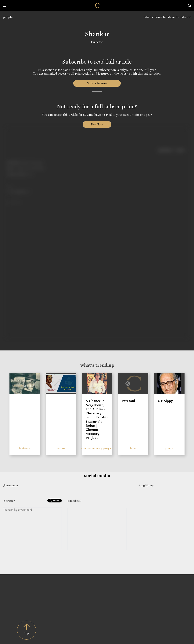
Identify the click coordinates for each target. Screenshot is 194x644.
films (133, 448)
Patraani (128, 401)
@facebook (74, 501)
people (8, 17)
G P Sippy (165, 401)
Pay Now (97, 124)
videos (61, 448)
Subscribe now (97, 83)
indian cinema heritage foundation (167, 17)
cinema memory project (97, 448)
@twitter (9, 501)
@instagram (10, 485)
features (25, 448)
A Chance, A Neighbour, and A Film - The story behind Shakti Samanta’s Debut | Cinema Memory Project (97, 419)
